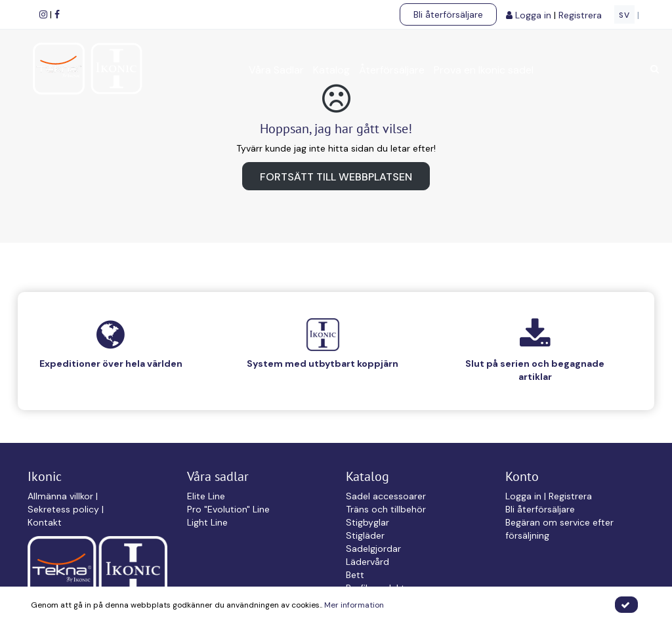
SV (624, 15)
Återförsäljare (392, 70)
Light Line (207, 522)
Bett (355, 575)
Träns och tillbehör (386, 509)
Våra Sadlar (276, 70)
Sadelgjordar (373, 549)
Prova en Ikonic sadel (484, 70)
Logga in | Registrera (549, 496)
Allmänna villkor (62, 496)
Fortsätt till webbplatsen (336, 177)
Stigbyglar (367, 522)
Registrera (581, 15)
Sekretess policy (65, 509)
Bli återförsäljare (448, 14)
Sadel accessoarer (386, 496)
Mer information (354, 605)
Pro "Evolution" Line (228, 509)
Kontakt (45, 522)
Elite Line (206, 496)
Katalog (331, 70)
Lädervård (367, 562)
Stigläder (365, 535)
